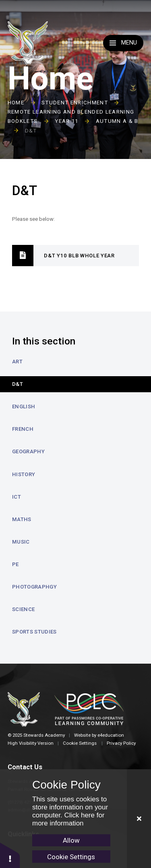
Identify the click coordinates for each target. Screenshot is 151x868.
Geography (28, 451)
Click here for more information (68, 819)
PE (16, 564)
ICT (17, 497)
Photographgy (34, 587)
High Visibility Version (31, 743)
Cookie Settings (71, 857)
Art (17, 362)
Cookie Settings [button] (80, 743)
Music (21, 542)
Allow (71, 840)
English (24, 406)
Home (16, 103)
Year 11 (66, 121)
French (23, 429)
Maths (22, 519)
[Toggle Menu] (123, 43)
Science (23, 609)
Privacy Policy (121, 743)
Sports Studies (34, 632)
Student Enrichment (75, 103)
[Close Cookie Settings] (139, 819)
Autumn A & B (117, 121)
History (24, 474)
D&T (31, 131)
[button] (10, 855)
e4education (111, 735)
